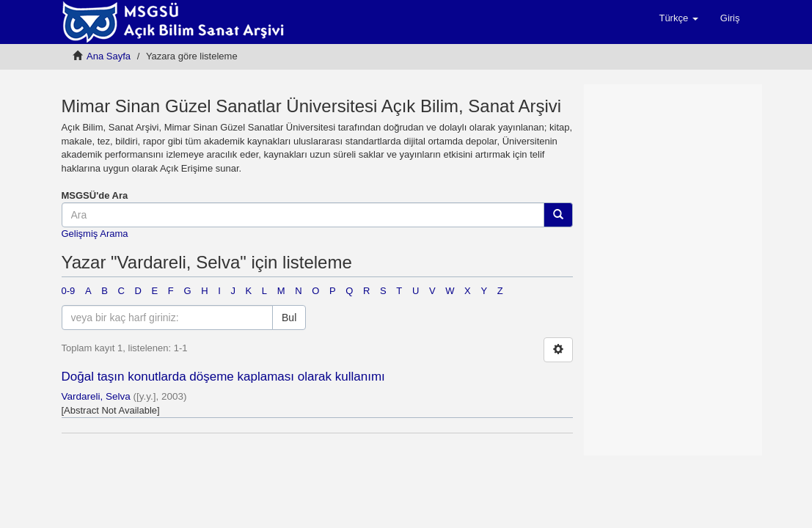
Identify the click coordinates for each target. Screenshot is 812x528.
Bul (289, 318)
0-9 (69, 291)
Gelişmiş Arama (95, 234)
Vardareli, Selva (96, 396)
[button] (678, 18)
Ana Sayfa (109, 56)
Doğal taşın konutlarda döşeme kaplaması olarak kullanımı (223, 377)
